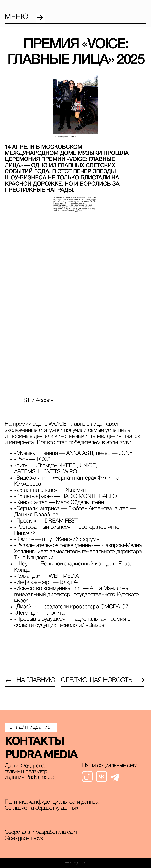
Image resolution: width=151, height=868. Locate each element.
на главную (36, 680)
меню (17, 17)
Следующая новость (96, 680)
